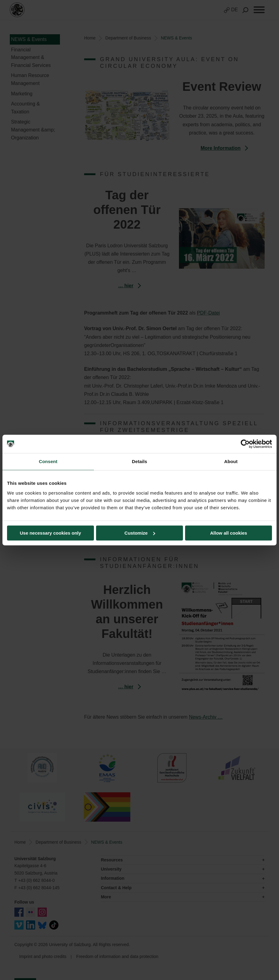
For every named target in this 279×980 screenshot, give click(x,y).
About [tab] (231, 461)
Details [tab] (139, 461)
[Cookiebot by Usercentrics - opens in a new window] (245, 444)
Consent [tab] (48, 461)
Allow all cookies (229, 533)
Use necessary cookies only (50, 533)
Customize (140, 533)
